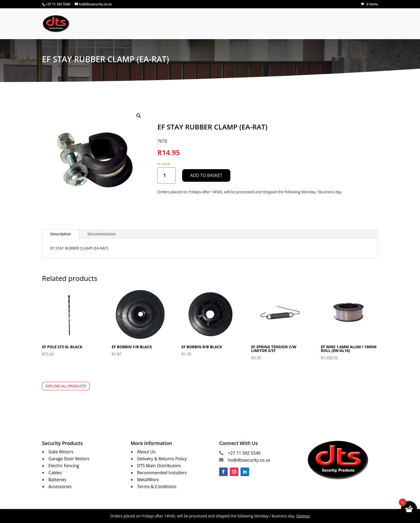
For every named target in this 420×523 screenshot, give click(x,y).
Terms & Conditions (157, 487)
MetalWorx (331, 24)
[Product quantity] (166, 175)
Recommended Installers (162, 473)
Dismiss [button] (303, 516)
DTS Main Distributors (159, 466)
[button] (139, 116)
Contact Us (357, 24)
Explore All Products (66, 386)
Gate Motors (61, 452)
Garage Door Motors (69, 459)
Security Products (293, 24)
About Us (262, 24)
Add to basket (206, 175)
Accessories (60, 487)
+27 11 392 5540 (244, 453)
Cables (55, 473)
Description (61, 234)
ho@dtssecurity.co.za (249, 460)
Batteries (57, 480)
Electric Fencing (64, 466)
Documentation (102, 234)
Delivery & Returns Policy (162, 459)
